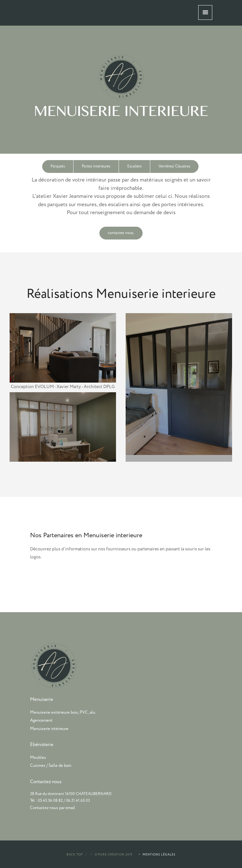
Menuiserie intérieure (49, 729)
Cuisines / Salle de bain (51, 766)
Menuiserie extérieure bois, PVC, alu (63, 712)
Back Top (75, 855)
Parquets (58, 166)
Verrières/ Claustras (174, 166)
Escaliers (134, 166)
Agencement (41, 720)
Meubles (38, 758)
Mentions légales (157, 855)
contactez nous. (121, 233)
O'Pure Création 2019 (111, 855)
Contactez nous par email (53, 808)
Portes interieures (96, 166)
